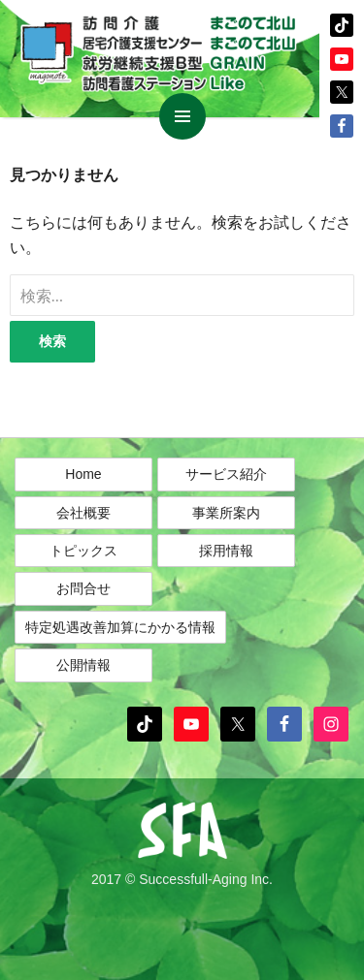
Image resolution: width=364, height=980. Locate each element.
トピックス (83, 551)
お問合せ (83, 588)
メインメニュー (182, 116)
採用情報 (226, 551)
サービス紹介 (226, 474)
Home (83, 474)
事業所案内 (226, 513)
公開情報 (83, 665)
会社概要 (83, 513)
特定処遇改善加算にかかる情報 (120, 627)
